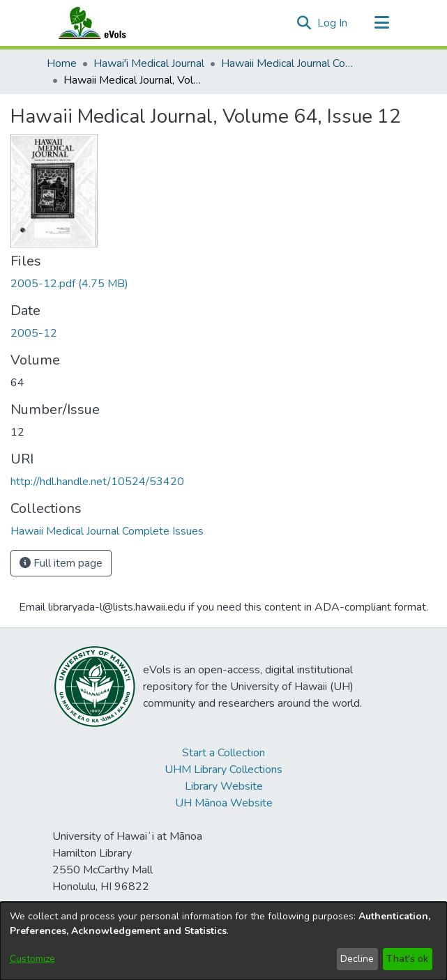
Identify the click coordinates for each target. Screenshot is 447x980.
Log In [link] (333, 23)
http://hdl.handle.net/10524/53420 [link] (97, 482)
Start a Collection (223, 753)
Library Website (224, 786)
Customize (32, 959)
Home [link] (62, 63)
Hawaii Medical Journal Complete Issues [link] (291, 63)
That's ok (407, 959)
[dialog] (223, 941)
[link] (69, 284)
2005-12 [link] (34, 333)
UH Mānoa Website (224, 803)
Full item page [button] (61, 563)
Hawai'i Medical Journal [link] (149, 63)
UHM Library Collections (223, 770)
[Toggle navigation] (382, 23)
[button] (304, 23)
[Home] (106, 23)
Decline (357, 959)
